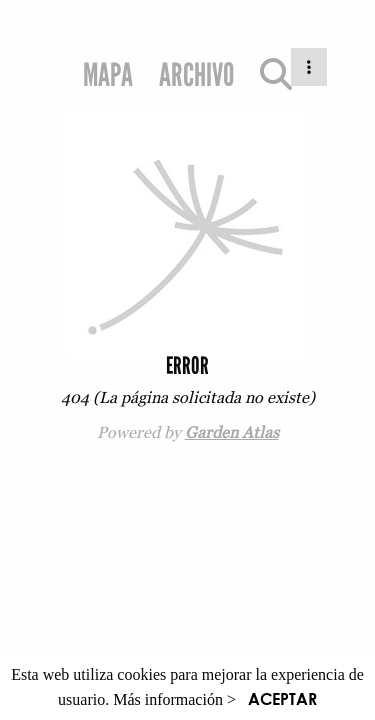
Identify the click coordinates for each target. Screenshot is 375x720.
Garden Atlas (232, 432)
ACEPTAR (282, 698)
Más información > (174, 699)
